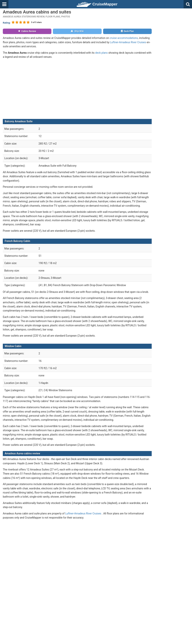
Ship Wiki (77, 31)
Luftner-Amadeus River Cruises (128, 42)
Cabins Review (27, 31)
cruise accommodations (124, 38)
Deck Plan (127, 31)
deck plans (101, 53)
